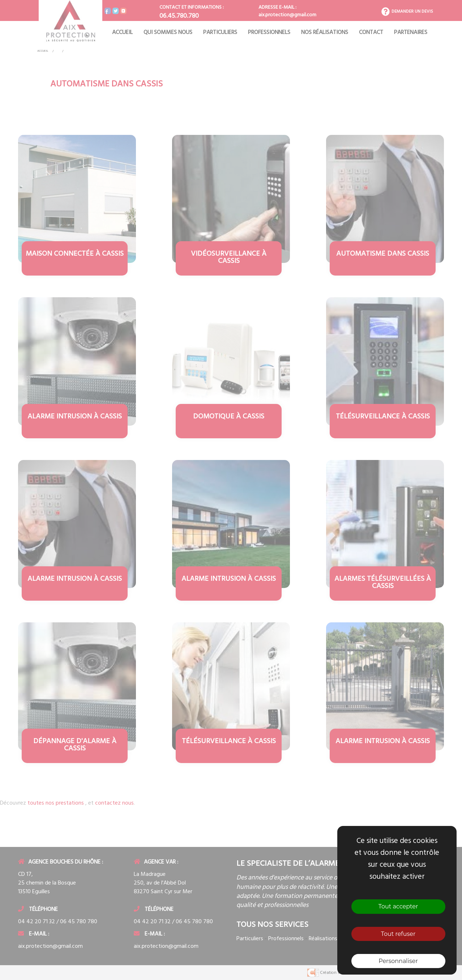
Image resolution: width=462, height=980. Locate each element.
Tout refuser (398, 934)
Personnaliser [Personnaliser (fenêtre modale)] (398, 961)
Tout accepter (398, 906)
